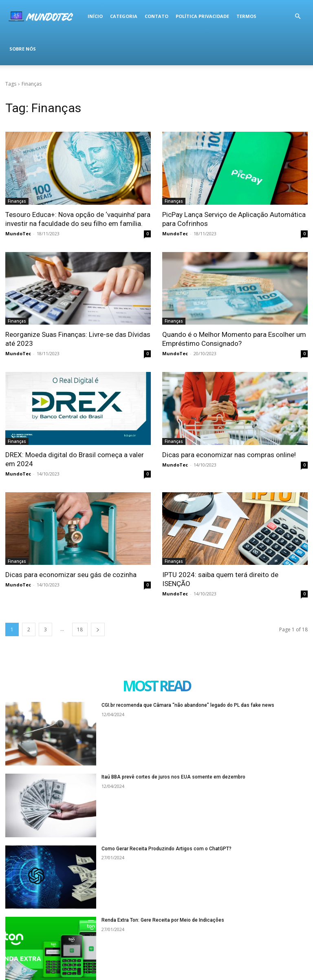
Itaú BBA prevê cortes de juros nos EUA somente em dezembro (173, 777)
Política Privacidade (202, 16)
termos (246, 16)
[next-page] (98, 629)
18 (80, 629)
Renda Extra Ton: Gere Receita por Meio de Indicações (163, 920)
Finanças (17, 201)
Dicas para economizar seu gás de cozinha (71, 575)
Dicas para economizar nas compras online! (229, 455)
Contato (156, 16)
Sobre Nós (23, 49)
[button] (298, 17)
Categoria (124, 16)
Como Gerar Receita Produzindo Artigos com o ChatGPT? (166, 849)
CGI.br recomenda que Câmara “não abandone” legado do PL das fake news (188, 705)
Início (95, 16)
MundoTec (18, 233)
